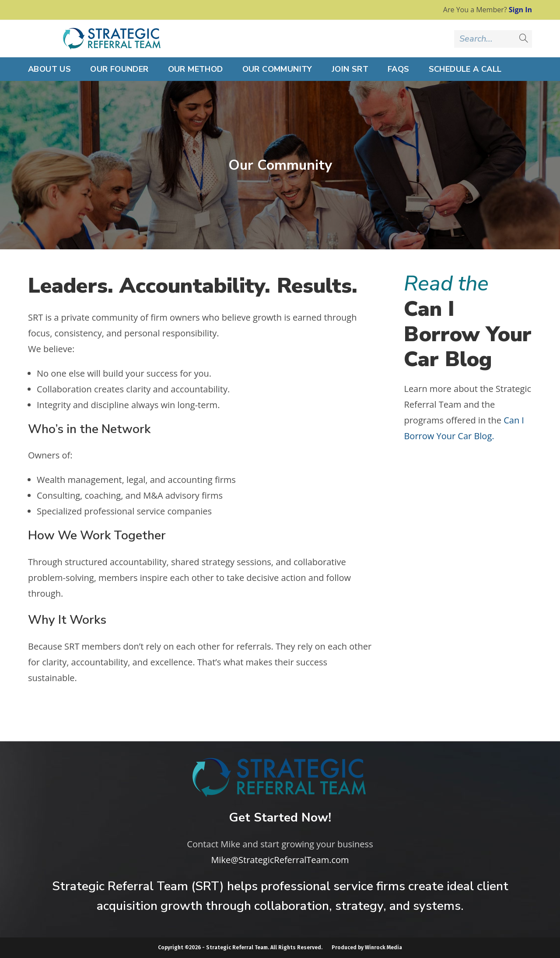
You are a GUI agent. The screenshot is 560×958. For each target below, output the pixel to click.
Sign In (520, 10)
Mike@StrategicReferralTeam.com (280, 860)
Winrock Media (383, 948)
